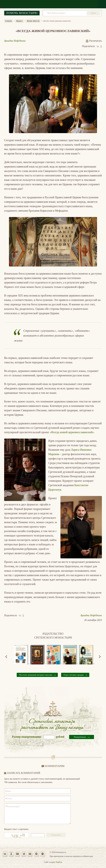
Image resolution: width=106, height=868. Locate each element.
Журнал (19, 21)
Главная (8, 21)
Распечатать (94, 41)
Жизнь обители (33, 21)
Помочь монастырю (22, 13)
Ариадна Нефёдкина (15, 41)
